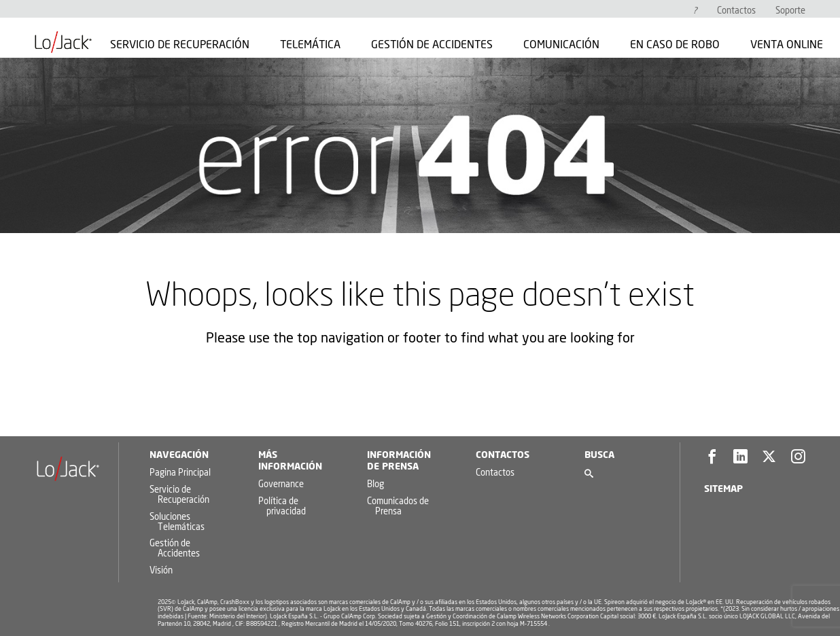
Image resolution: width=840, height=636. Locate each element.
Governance (281, 485)
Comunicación (561, 45)
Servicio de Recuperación (180, 45)
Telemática (310, 45)
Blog (375, 485)
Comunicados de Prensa (398, 507)
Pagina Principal (180, 473)
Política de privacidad (282, 507)
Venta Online (787, 45)
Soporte (790, 11)
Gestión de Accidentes (432, 45)
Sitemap (723, 489)
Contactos (736, 11)
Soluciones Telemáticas (177, 523)
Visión (161, 571)
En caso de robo (675, 45)
